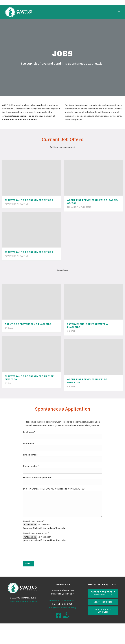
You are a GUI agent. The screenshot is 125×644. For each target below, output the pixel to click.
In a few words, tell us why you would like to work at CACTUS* (54, 489)
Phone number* (31, 466)
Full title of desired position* (37, 477)
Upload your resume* (34, 526)
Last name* (29, 443)
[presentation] (46, 559)
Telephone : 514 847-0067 (62, 605)
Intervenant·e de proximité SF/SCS (29, 200)
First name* (29, 432)
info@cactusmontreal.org (63, 612)
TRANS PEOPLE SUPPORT (103, 615)
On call (9, 328)
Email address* (31, 455)
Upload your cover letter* (36, 538)
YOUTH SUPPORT (103, 607)
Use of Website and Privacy (23, 606)
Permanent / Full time (17, 204)
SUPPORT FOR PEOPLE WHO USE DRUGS (103, 598)
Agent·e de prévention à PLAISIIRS (28, 324)
